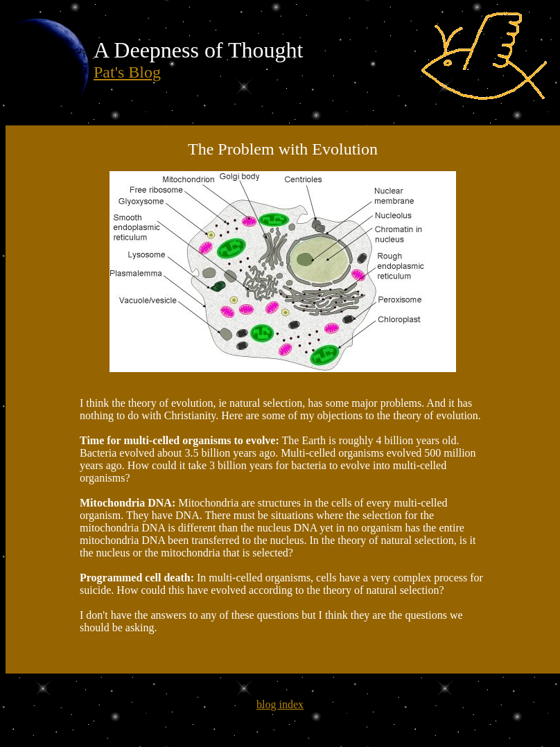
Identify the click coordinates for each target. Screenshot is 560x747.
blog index (280, 704)
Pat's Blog (127, 72)
